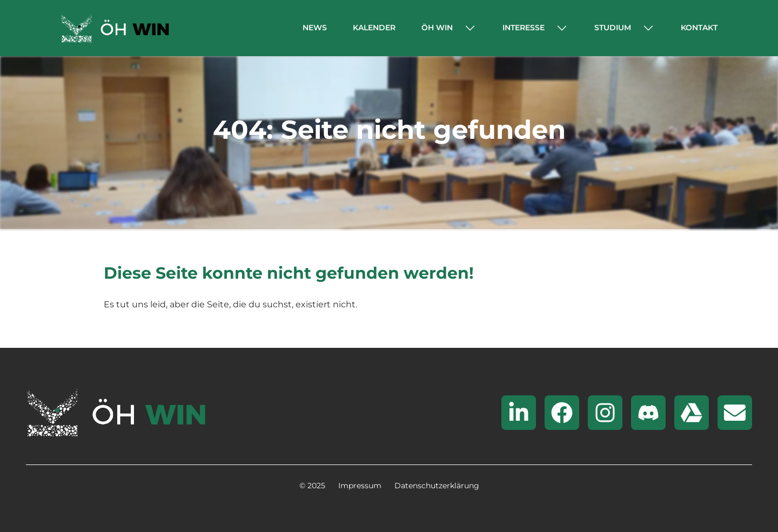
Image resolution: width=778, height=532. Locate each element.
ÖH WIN (437, 28)
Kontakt (699, 28)
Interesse (524, 28)
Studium (613, 28)
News (315, 28)
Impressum (360, 486)
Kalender (374, 28)
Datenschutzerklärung (437, 486)
